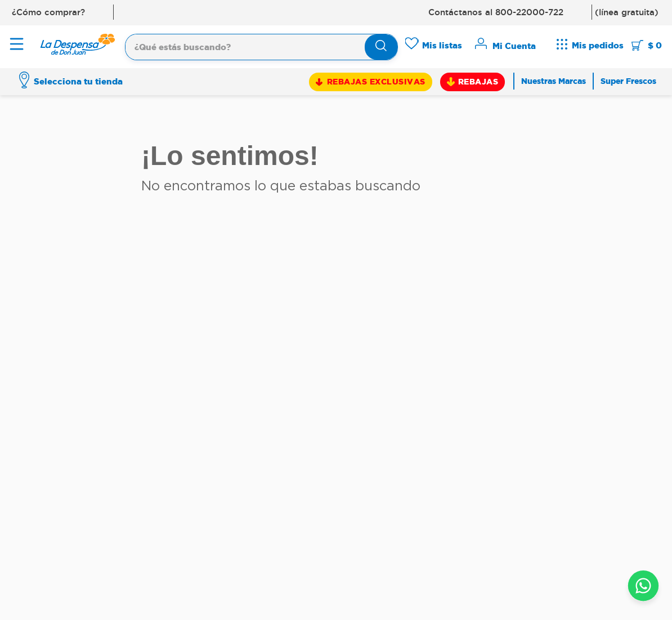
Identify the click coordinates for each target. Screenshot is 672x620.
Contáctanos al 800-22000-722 (496, 12)
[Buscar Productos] (381, 47)
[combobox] (261, 46)
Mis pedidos (598, 45)
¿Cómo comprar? (48, 12)
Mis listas (442, 45)
